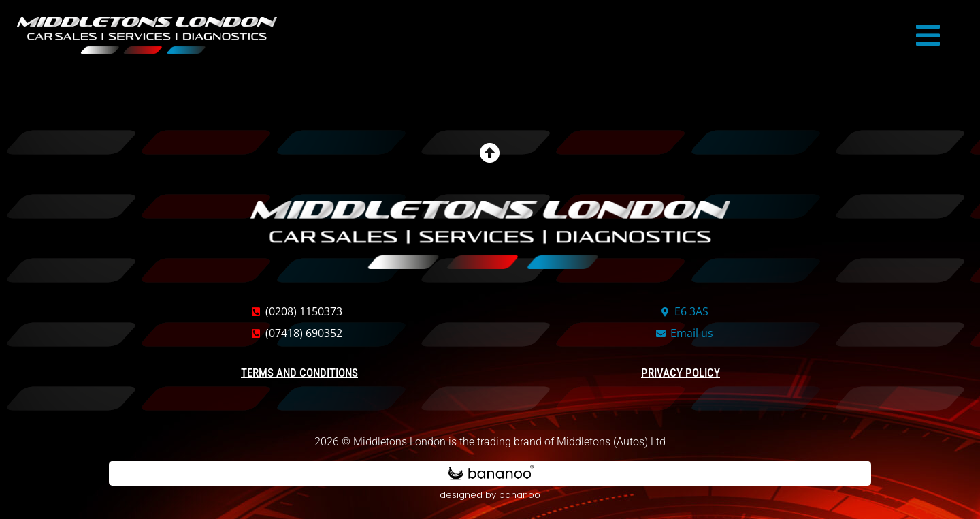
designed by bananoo (490, 497)
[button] (928, 35)
